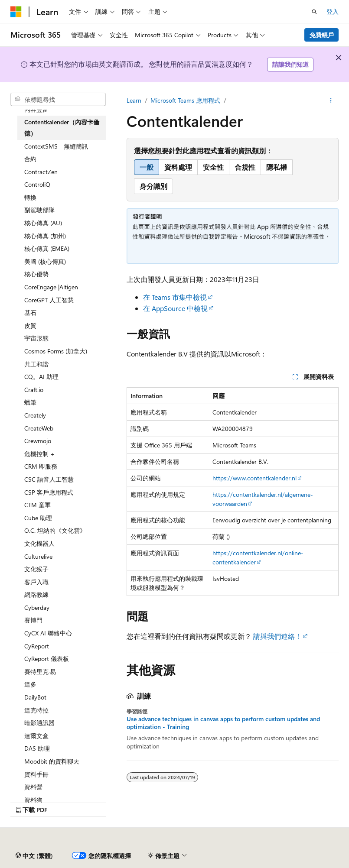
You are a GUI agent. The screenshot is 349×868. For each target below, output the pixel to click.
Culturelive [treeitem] (38, 556)
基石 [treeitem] (30, 313)
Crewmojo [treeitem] (38, 441)
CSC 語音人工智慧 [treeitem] (49, 479)
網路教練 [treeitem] (36, 594)
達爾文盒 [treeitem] (36, 736)
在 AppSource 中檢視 (175, 308)
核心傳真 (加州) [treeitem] (45, 236)
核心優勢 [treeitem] (36, 274)
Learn (134, 100)
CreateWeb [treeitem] (39, 428)
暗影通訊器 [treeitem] (39, 723)
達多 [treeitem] (30, 684)
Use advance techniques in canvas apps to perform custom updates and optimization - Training (223, 723)
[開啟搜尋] (314, 12)
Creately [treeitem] (35, 415)
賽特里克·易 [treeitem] (40, 672)
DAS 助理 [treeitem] (37, 748)
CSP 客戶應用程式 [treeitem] (49, 492)
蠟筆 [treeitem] (30, 402)
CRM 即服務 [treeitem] (41, 466)
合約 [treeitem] (30, 159)
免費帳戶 (322, 35)
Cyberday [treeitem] (37, 607)
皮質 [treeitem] (30, 325)
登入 (333, 11)
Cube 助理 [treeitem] (38, 518)
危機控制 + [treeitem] (39, 454)
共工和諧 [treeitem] (36, 364)
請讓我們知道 (290, 64)
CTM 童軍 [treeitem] (38, 505)
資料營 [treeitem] (33, 787)
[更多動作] (331, 100)
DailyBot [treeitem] (35, 697)
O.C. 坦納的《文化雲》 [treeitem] (55, 530)
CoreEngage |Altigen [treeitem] (51, 287)
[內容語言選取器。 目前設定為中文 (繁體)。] (34, 855)
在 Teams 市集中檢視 (175, 297)
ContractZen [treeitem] (41, 172)
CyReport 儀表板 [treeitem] (47, 659)
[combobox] (58, 100)
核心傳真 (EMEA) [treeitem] (47, 248)
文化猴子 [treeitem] (36, 569)
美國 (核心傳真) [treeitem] (45, 261)
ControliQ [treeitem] (37, 184)
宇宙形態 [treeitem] (36, 338)
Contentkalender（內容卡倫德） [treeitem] (62, 128)
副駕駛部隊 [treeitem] (39, 210)
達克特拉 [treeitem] (36, 710)
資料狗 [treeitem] (33, 800)
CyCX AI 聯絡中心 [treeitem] (48, 633)
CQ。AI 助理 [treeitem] (41, 377)
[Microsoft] (16, 12)
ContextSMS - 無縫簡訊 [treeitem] (56, 146)
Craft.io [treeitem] (34, 390)
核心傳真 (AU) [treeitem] (43, 223)
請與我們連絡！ (277, 636)
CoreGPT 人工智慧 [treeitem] (49, 300)
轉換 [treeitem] (30, 197)
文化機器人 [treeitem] (39, 543)
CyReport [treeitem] (37, 646)
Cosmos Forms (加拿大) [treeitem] (56, 351)
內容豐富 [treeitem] (36, 109)
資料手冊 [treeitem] (36, 774)
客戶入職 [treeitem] (36, 582)
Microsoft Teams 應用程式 (185, 100)
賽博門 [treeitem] (33, 620)
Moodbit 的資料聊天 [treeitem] (52, 761)
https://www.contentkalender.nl (254, 478)
